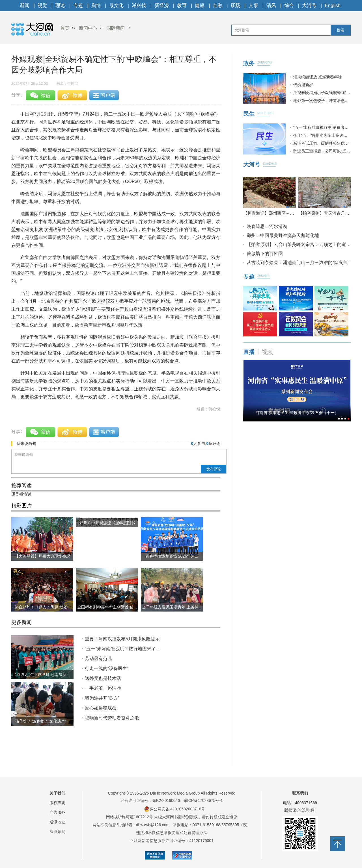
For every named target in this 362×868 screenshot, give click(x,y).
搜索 (341, 30)
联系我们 (300, 793)
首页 (65, 28)
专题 (78, 6)
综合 (289, 6)
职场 (236, 6)
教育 (182, 6)
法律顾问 (57, 832)
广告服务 (57, 812)
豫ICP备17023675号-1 (203, 800)
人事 (253, 6)
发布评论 (214, 469)
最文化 (116, 6)
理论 (60, 6)
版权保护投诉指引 (300, 810)
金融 (217, 6)
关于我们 (57, 793)
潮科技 (139, 6)
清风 (271, 6)
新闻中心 (88, 28)
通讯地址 (57, 822)
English (333, 6)
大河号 (309, 6)
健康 (200, 6)
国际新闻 (116, 28)
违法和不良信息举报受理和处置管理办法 (172, 833)
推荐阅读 (21, 486)
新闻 (25, 6)
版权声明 (57, 803)
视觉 (42, 6)
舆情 (96, 6)
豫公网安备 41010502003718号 (175, 809)
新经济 (162, 6)
